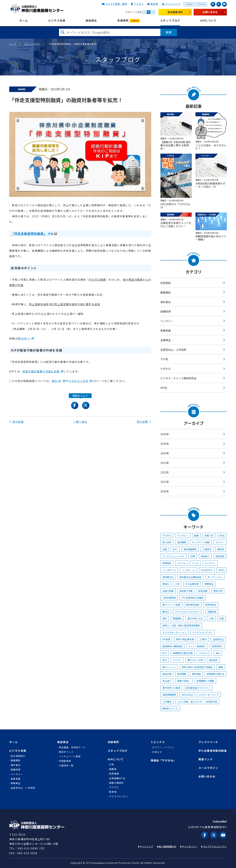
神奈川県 (218, 591)
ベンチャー (167, 321)
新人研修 (167, 542)
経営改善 (203, 591)
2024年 (165, 453)
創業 (196, 535)
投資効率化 (217, 646)
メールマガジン (208, 768)
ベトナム (182, 563)
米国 (165, 549)
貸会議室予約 (175, 12)
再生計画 (167, 674)
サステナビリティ (119, 796)
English (189, 4)
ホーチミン (210, 563)
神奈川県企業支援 (185, 639)
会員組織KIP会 (117, 778)
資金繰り (205, 556)
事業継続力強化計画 (183, 653)
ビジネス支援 (57, 21)
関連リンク (205, 759)
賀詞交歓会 (211, 605)
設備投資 (166, 311)
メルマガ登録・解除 (116, 4)
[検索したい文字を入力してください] (110, 32)
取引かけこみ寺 (195, 660)
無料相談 (196, 674)
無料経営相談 (193, 605)
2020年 (165, 491)
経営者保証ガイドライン (198, 688)
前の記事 (17, 422)
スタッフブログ (170, 21)
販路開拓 (166, 292)
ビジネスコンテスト (202, 632)
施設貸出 (91, 21)
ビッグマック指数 (201, 542)
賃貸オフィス (66, 752)
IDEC (175, 549)
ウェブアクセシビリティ (215, 846)
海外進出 (166, 302)
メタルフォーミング (209, 695)
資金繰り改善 (186, 591)
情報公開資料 (116, 783)
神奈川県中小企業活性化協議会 (197, 667)
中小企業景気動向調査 (213, 751)
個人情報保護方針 (167, 846)
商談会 (166, 584)
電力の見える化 (195, 618)
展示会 (166, 612)
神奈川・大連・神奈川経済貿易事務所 (181, 625)
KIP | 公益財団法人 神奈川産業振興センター (37, 8)
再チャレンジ (169, 667)
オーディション (215, 577)
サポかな (166, 369)
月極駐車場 (65, 761)
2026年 (165, 434)
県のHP (57, 381)
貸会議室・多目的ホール (72, 747)
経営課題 (182, 674)
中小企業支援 (192, 584)
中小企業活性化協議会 (193, 598)
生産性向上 (218, 639)
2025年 (165, 444)
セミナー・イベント (163, 747)
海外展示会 (168, 577)
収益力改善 (168, 591)
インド (195, 563)
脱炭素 (221, 549)
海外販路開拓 (190, 549)
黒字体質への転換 (171, 688)
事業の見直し (184, 681)
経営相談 (166, 283)
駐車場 (154, 4)
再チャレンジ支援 (171, 605)
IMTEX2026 (187, 695)
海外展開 (182, 542)
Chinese (201, 4)
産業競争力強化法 (216, 674)
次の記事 (144, 422)
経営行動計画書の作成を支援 (41, 371)
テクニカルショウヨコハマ (188, 612)
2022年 (165, 472)
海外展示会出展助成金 (190, 577)
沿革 (112, 764)
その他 (164, 359)
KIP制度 (166, 639)
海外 (165, 618)
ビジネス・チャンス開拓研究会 (178, 378)
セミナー (220, 542)
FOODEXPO (207, 570)
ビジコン (177, 660)
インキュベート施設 (70, 756)
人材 (177, 584)
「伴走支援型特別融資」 (29, 234)
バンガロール (169, 570)
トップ (13, 44)
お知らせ (157, 752)
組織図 (113, 769)
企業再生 (166, 340)
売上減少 (167, 681)
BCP (165, 653)
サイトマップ (173, 4)
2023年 (165, 463)
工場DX (203, 639)
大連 (211, 618)
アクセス (139, 4)
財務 (193, 556)
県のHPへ (24, 338)
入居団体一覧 (66, 766)
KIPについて (209, 21)
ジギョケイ (204, 653)
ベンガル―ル (188, 570)
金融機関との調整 (205, 681)
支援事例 (129, 21)
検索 (169, 32)
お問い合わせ (210, 12)
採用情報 (114, 774)
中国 (221, 618)
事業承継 (166, 330)
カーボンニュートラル (173, 556)
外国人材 (209, 535)
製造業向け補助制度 (172, 646)
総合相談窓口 (18, 756)
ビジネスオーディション (175, 632)
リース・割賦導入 (197, 646)
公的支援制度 (169, 598)
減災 (218, 653)
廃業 (221, 667)
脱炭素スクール (170, 708)
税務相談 (167, 563)
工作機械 (167, 702)
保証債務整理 (169, 695)
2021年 (165, 482)
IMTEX (222, 570)
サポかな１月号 (78, 381)
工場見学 (207, 549)
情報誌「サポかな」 (163, 760)
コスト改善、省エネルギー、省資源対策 (197, 702)
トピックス (158, 742)
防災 (165, 660)
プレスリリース (208, 742)
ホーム (24, 21)
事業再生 (209, 584)
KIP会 (164, 388)
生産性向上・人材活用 (173, 350)
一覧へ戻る (80, 422)
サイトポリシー (190, 846)
